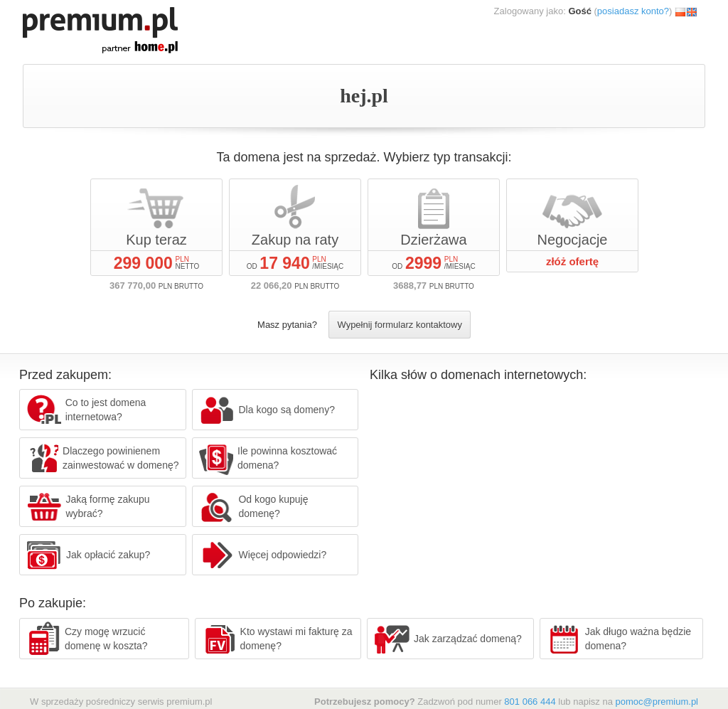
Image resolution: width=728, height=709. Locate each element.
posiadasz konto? (633, 11)
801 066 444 (530, 702)
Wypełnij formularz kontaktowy (399, 325)
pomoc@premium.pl (657, 702)
